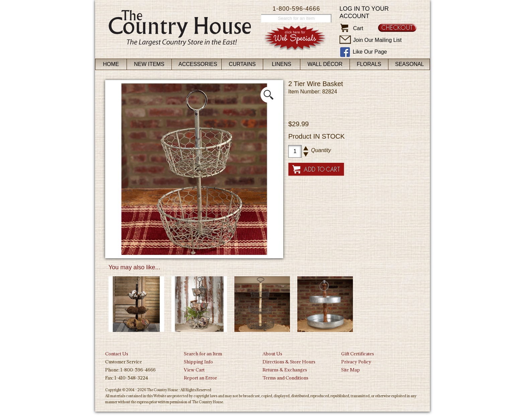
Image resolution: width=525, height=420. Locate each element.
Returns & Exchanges (285, 370)
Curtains (242, 64)
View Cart (194, 370)
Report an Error (200, 378)
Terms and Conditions (285, 378)
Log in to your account (364, 12)
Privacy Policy (356, 362)
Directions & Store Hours (289, 362)
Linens (282, 64)
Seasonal (409, 64)
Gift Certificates (358, 354)
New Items (149, 64)
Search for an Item (203, 354)
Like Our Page (370, 52)
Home (111, 64)
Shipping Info (198, 362)
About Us (272, 354)
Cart (358, 28)
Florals (369, 64)
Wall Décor (325, 64)
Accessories (198, 64)
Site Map (351, 370)
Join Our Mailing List (377, 40)
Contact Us (117, 354)
